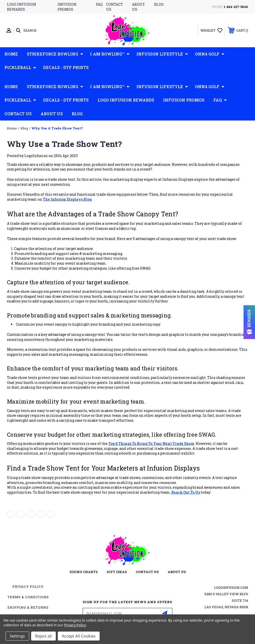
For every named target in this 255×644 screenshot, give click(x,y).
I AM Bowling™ (110, 54)
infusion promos (67, 7)
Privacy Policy (28, 586)
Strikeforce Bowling (55, 54)
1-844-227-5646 (236, 7)
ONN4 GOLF (210, 54)
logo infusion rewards (22, 7)
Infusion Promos (184, 100)
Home (11, 54)
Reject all (43, 636)
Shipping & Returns (28, 607)
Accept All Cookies (79, 636)
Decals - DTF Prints (66, 67)
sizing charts (84, 572)
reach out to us (186, 492)
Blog (77, 114)
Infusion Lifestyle (162, 54)
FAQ (220, 100)
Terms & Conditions (28, 597)
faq (99, 4)
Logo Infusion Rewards (126, 100)
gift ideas (117, 572)
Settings (17, 636)
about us (177, 572)
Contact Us (18, 114)
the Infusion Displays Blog (67, 199)
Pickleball (20, 67)
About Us (52, 114)
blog (159, 4)
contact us (147, 572)
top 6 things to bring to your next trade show (151, 443)
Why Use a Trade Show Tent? (64, 144)
